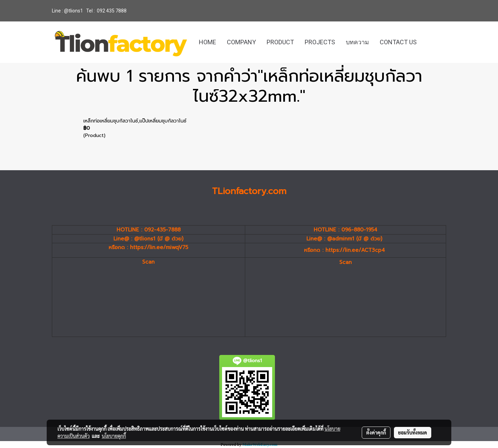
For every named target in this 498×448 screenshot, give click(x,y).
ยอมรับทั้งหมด (413, 432)
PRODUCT (280, 42)
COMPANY (241, 42)
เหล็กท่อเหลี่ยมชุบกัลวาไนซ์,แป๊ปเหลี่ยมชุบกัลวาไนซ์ (135, 121)
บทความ (357, 42)
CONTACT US (398, 42)
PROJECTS (320, 42)
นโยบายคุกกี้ (114, 436)
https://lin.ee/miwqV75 (159, 247)
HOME (207, 42)
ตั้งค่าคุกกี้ (376, 432)
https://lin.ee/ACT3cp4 (355, 250)
